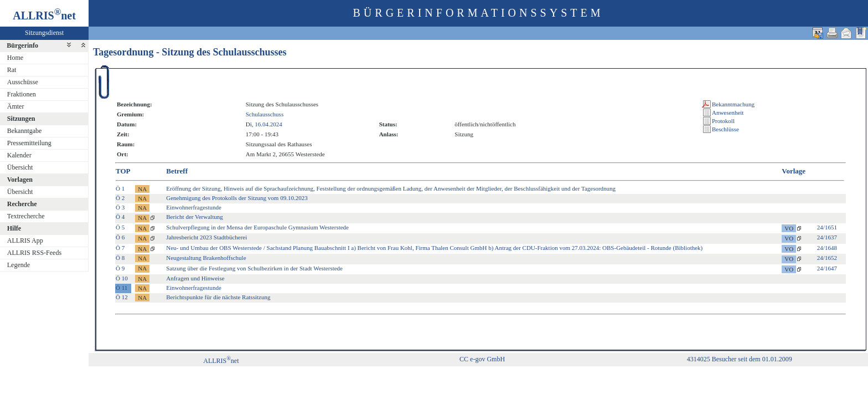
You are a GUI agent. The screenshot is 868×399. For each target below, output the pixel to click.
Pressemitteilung (29, 143)
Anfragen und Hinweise (195, 278)
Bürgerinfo (22, 45)
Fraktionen (22, 94)
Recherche (22, 204)
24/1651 (827, 227)
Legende (19, 265)
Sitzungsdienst (44, 33)
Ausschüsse (23, 82)
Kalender (19, 155)
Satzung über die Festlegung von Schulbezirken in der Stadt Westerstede (254, 268)
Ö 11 (122, 288)
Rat (12, 70)
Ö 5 (120, 227)
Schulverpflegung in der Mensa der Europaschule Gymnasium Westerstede (257, 227)
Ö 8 (120, 258)
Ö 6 (120, 237)
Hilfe (14, 228)
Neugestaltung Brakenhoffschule (206, 258)
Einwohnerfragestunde (194, 207)
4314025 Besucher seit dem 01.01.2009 (740, 359)
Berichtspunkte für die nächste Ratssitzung (218, 297)
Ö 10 (122, 278)
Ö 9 (120, 268)
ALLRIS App (25, 241)
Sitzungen (21, 119)
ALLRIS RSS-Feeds (34, 253)
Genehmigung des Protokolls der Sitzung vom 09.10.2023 (237, 198)
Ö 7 (120, 248)
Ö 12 (122, 297)
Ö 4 (120, 217)
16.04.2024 (268, 124)
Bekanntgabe (25, 131)
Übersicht (20, 167)
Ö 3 (120, 207)
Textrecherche (26, 216)
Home (15, 58)
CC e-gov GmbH (482, 359)
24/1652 (827, 258)
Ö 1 (120, 188)
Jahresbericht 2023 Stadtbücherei (206, 237)
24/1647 (827, 268)
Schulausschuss (265, 114)
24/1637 (827, 237)
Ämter (16, 106)
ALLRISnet (221, 361)
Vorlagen (20, 180)
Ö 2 (120, 198)
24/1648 (827, 248)
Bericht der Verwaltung (194, 217)
